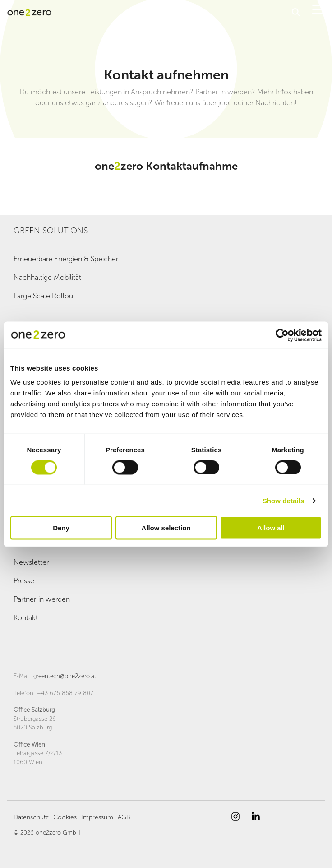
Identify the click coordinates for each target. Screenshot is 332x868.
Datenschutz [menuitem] (31, 817)
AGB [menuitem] (124, 817)
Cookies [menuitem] (65, 817)
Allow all (271, 528)
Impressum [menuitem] (97, 817)
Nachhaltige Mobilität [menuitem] (47, 277)
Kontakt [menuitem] (26, 618)
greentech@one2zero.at (65, 676)
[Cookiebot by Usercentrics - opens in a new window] (282, 335)
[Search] (296, 12)
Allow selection (166, 528)
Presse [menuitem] (24, 581)
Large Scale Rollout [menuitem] (44, 296)
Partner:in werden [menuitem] (42, 599)
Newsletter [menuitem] (31, 562)
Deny (61, 528)
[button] (319, 9)
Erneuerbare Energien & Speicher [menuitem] (66, 259)
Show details (284, 500)
